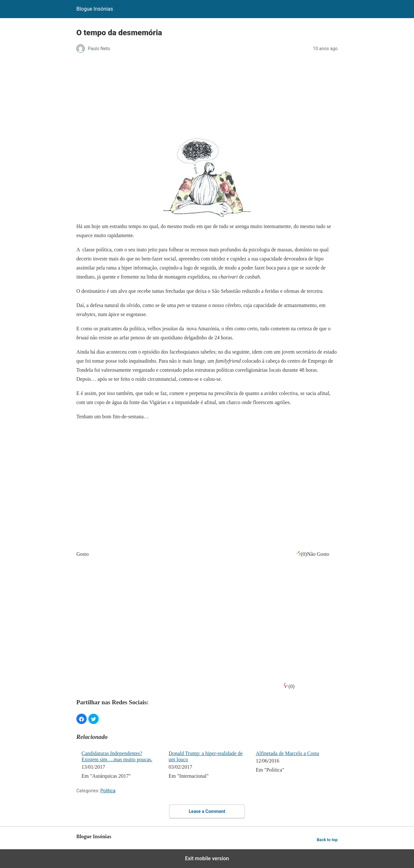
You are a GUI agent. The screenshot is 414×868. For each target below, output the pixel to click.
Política (108, 791)
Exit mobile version (207, 858)
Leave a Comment (207, 811)
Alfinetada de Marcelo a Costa (287, 753)
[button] (82, 719)
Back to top (327, 840)
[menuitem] (121, 765)
